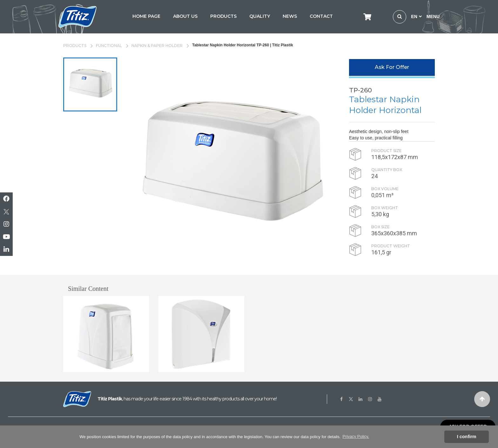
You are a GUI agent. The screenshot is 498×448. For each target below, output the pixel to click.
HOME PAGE (146, 16)
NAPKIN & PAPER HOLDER (157, 46)
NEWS (290, 16)
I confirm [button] (467, 437)
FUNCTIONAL (109, 46)
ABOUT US (185, 16)
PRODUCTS (223, 16)
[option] (90, 84)
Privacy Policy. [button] (356, 436)
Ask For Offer (392, 67)
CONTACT (321, 16)
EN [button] (416, 17)
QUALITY (260, 16)
